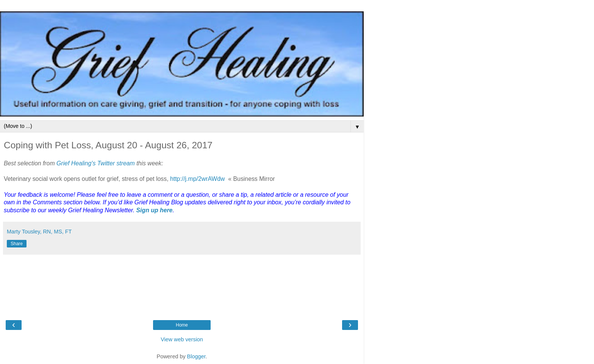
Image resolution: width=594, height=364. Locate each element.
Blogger (196, 356)
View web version (182, 339)
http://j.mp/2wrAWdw (198, 179)
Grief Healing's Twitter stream (96, 163)
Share (17, 244)
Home (182, 325)
